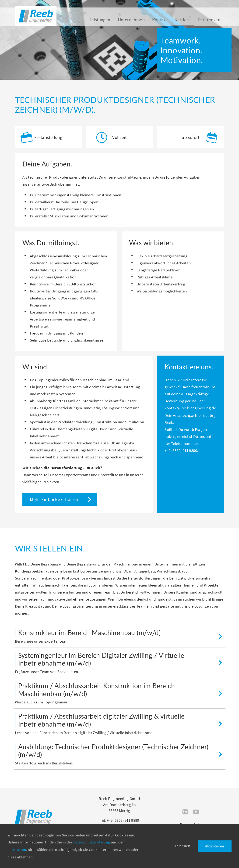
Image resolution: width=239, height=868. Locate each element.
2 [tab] (123, 75)
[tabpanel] (119, 40)
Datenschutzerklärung (92, 842)
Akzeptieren (215, 846)
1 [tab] (116, 75)
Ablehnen (182, 846)
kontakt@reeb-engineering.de (190, 408)
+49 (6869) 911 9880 (181, 450)
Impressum (17, 850)
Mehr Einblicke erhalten (54, 499)
